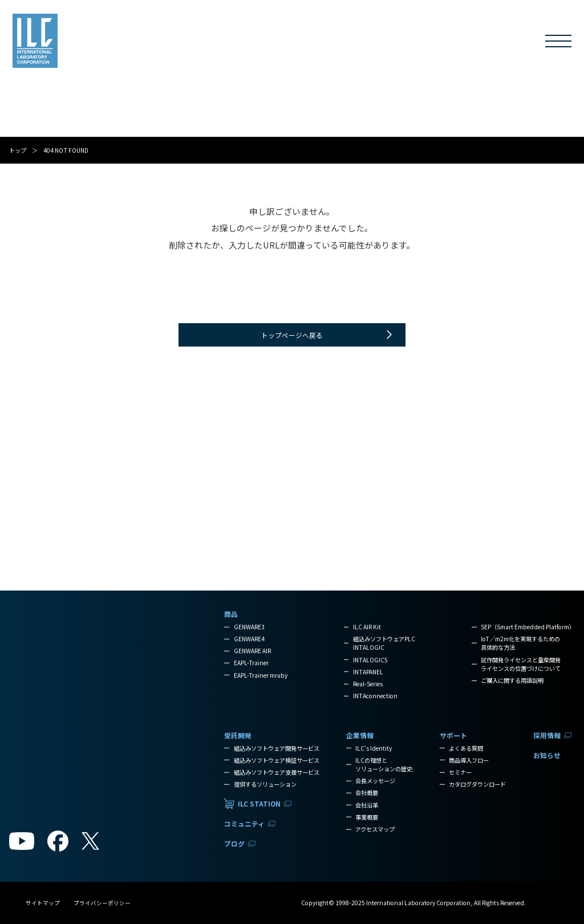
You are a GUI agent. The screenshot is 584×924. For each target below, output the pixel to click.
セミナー (460, 772)
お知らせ (494, 42)
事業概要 (367, 817)
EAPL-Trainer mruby (261, 675)
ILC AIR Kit (367, 627)
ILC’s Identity (374, 748)
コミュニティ (251, 42)
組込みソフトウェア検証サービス (277, 760)
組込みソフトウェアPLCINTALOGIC (384, 643)
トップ (18, 150)
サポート (398, 42)
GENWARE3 (249, 627)
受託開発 (127, 42)
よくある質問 (466, 748)
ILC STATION (186, 42)
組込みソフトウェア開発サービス (277, 748)
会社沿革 (367, 805)
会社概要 (367, 793)
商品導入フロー (469, 760)
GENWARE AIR (252, 651)
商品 (87, 42)
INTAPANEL (368, 672)
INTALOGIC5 (370, 660)
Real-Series (368, 684)
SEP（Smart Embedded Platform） (528, 627)
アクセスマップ (375, 829)
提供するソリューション (265, 784)
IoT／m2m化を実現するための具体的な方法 (520, 643)
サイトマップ (43, 903)
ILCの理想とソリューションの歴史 (384, 764)
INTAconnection (375, 696)
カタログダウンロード (477, 784)
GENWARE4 (249, 639)
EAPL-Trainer (251, 663)
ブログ (304, 42)
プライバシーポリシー (102, 903)
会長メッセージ (375, 781)
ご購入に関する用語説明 (512, 680)
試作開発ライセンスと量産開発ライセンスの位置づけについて (521, 664)
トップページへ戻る (292, 335)
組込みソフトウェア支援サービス (277, 772)
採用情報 (444, 42)
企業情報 (351, 42)
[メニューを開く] (558, 41)
